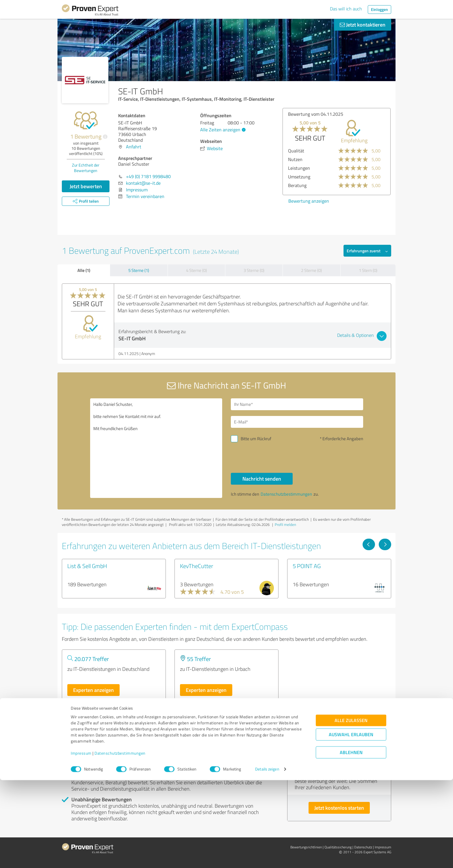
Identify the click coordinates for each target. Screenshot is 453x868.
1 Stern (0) (368, 270)
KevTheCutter (197, 566)
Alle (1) (84, 270)
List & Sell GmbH (87, 566)
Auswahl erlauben (351, 823)
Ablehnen (351, 840)
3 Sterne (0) (254, 270)
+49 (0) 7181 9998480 (148, 176)
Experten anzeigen (93, 690)
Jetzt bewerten (86, 186)
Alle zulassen (351, 808)
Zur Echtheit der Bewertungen (86, 168)
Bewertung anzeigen (309, 201)
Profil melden (285, 524)
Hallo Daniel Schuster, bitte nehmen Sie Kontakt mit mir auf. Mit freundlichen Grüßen (156, 448)
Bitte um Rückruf (256, 439)
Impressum (81, 841)
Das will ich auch (346, 9)
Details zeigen (267, 857)
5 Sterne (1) (139, 270)
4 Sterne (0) (196, 270)
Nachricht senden (262, 479)
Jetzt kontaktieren (363, 25)
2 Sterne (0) (311, 270)
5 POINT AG (307, 566)
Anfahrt (134, 147)
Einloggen (379, 9)
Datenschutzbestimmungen (120, 841)
